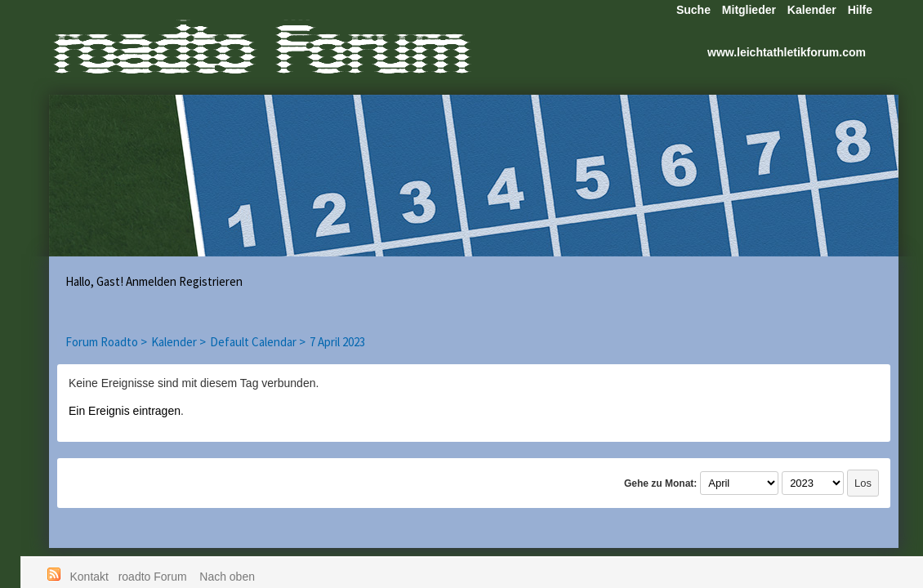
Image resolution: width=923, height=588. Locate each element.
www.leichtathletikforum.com (787, 52)
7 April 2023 (337, 342)
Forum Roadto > (106, 342)
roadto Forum (154, 577)
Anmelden (151, 281)
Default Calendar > (258, 342)
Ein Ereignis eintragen (125, 411)
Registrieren (211, 281)
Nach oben (227, 577)
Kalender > (178, 342)
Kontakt (89, 577)
